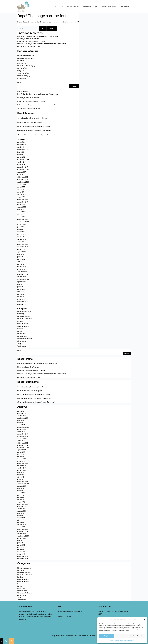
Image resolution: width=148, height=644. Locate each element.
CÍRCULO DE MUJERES (109, 7)
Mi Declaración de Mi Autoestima (41, 126)
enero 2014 (21, 197)
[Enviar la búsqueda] (43, 28)
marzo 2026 (21, 142)
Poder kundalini (23, 126)
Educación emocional (25, 66)
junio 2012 (21, 229)
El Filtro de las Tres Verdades (42, 131)
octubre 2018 (22, 162)
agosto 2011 (22, 252)
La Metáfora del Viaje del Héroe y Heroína (31, 41)
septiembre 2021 (23, 150)
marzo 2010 (21, 294)
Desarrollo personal (24, 58)
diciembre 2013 (23, 199)
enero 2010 (21, 299)
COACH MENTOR (73, 7)
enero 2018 (21, 165)
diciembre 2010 (23, 272)
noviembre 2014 (23, 180)
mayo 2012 (21, 232)
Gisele (19, 122)
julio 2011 (21, 254)
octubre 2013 (22, 204)
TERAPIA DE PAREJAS (90, 7)
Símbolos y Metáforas (25, 339)
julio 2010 (21, 284)
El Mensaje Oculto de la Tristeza (28, 39)
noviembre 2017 (23, 167)
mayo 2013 (21, 212)
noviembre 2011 (23, 247)
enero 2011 (21, 269)
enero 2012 (21, 242)
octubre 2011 (22, 249)
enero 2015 (21, 175)
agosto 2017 (22, 172)
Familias (20, 78)
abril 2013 (21, 214)
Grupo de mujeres (23, 324)
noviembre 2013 (23, 202)
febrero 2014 (22, 195)
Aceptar (107, 636)
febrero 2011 (22, 267)
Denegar (122, 636)
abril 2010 (21, 292)
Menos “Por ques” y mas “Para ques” (42, 135)
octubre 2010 (22, 277)
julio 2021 (21, 152)
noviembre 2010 (23, 274)
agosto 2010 (22, 282)
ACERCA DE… (59, 7)
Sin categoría (22, 341)
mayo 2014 (21, 187)
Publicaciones (22, 76)
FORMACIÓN (124, 7)
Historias (20, 63)
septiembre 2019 (23, 160)
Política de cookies (65, 617)
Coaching (21, 68)
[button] (144, 620)
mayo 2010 (21, 289)
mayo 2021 (21, 157)
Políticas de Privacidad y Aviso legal (70, 612)
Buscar (20, 83)
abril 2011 (21, 262)
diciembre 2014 (23, 177)
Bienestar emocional (24, 56)
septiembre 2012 (23, 222)
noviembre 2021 (23, 145)
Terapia (20, 344)
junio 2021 (21, 155)
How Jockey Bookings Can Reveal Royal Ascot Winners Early (38, 36)
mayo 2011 (21, 259)
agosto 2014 (22, 185)
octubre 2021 (22, 147)
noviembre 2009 (23, 304)
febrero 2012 (22, 239)
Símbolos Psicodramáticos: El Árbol (29, 46)
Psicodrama (21, 61)
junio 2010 (21, 287)
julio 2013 (21, 209)
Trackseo (93, 636)
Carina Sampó (22, 118)
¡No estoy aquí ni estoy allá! (38, 118)
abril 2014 (21, 190)
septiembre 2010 (23, 279)
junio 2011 (21, 257)
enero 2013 (21, 217)
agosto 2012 (22, 224)
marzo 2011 (21, 264)
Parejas (20, 71)
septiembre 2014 (23, 182)
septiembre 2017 (23, 170)
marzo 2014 (21, 192)
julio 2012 (21, 227)
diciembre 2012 (23, 219)
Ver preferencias (138, 636)
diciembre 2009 (23, 302)
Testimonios (22, 73)
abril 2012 (21, 234)
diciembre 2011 (23, 244)
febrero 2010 (22, 297)
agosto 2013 (22, 207)
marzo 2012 (21, 237)
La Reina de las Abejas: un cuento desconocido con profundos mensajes (42, 44)
